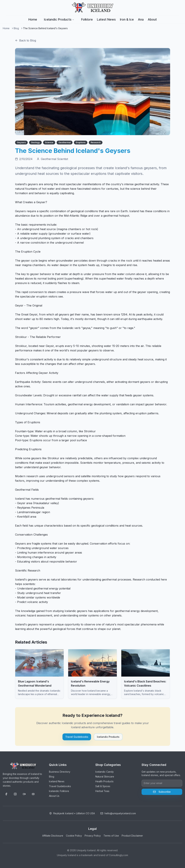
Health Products (104, 781)
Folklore (87, 19)
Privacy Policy (93, 836)
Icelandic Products (59, 19)
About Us (54, 796)
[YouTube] (33, 794)
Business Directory (60, 772)
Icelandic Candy (105, 772)
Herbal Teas (102, 791)
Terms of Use (111, 836)
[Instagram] (15, 794)
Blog (16, 28)
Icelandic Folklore (59, 791)
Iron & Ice (127, 19)
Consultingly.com (119, 855)
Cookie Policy (74, 836)
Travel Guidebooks (77, 737)
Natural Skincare (105, 777)
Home (33, 19)
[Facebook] (6, 794)
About (152, 19)
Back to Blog (26, 40)
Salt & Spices (103, 786)
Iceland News (57, 781)
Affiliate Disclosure (53, 836)
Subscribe (162, 792)
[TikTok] (24, 794)
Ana (141, 19)
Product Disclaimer (132, 836)
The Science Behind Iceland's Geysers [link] (45, 28)
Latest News (106, 19)
